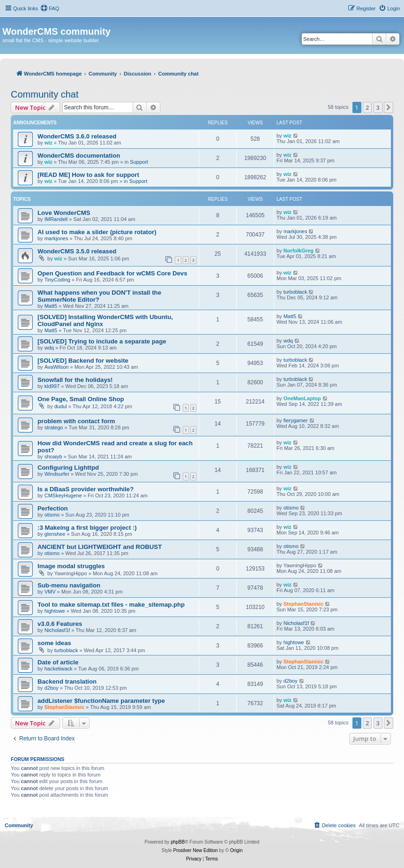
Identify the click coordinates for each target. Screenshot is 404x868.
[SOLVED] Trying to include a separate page (102, 341)
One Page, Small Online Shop (81, 399)
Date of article (58, 662)
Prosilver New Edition (196, 850)
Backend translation (67, 681)
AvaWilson (57, 367)
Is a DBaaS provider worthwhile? (86, 489)
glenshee (55, 534)
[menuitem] (50, 8)
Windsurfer (57, 474)
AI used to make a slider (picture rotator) (97, 232)
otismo (52, 515)
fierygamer (296, 420)
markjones (56, 238)
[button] (389, 107)
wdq (49, 348)
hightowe (55, 611)
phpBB (178, 842)
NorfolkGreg (299, 251)
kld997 (52, 386)
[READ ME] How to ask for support (88, 175)
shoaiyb (53, 457)
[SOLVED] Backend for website (83, 361)
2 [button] (367, 107)
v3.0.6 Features (60, 624)
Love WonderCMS (64, 213)
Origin (236, 850)
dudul (61, 406)
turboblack (296, 292)
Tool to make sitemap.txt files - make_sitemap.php (111, 605)
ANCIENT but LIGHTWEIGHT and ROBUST (100, 547)
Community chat (45, 94)
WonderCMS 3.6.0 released (77, 136)
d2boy (52, 688)
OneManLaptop (302, 398)
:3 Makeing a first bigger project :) (87, 528)
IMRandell (56, 219)
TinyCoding (57, 280)
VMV (50, 592)
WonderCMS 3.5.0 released (77, 251)
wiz (49, 143)
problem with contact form (76, 421)
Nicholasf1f (57, 630)
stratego (54, 427)
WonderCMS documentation (79, 156)
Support (139, 162)
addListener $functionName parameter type (101, 701)
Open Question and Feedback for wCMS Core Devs (112, 273)
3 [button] (378, 107)
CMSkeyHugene (63, 495)
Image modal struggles (71, 566)
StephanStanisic (304, 604)
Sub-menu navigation (69, 585)
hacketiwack (59, 669)
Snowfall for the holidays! (75, 380)
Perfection (53, 508)
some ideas (54, 643)
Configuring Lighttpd (68, 468)
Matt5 (51, 306)
